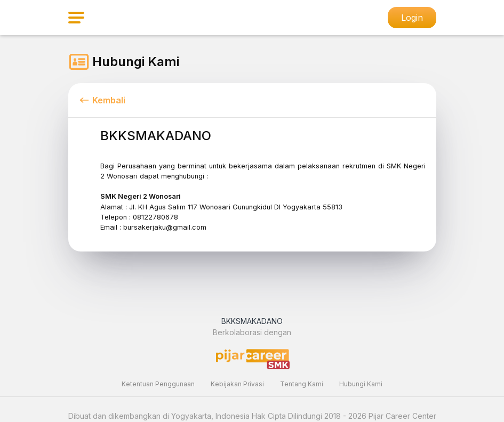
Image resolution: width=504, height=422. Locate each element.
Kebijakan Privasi (237, 384)
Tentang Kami (302, 384)
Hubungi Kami (361, 384)
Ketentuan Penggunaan (158, 384)
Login (412, 18)
